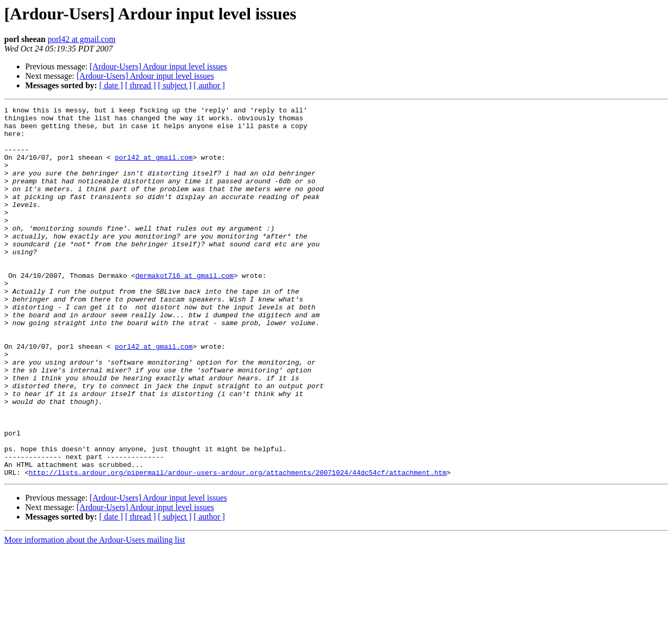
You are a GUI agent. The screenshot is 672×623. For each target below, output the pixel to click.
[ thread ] (140, 85)
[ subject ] (175, 85)
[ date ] (111, 85)
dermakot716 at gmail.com (185, 310)
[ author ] (209, 85)
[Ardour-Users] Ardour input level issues (159, 66)
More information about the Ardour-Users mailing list (95, 614)
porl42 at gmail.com (82, 39)
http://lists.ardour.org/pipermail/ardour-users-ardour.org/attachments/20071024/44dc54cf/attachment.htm (238, 546)
